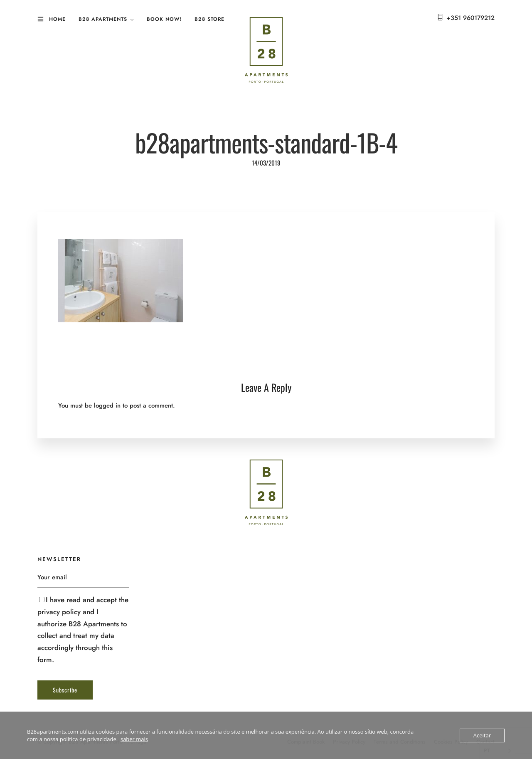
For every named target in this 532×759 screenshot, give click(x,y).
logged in (107, 405)
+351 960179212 (470, 18)
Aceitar (482, 735)
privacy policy (59, 612)
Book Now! (164, 19)
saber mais (134, 739)
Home (57, 19)
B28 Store (209, 19)
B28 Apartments (103, 19)
